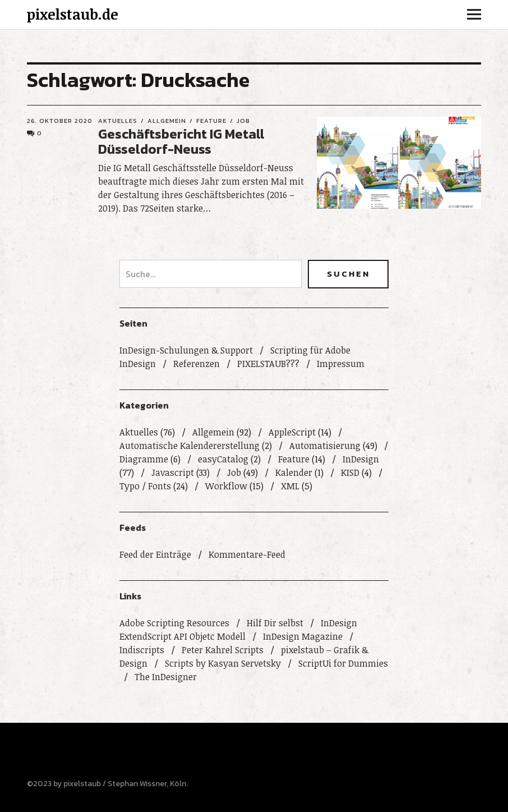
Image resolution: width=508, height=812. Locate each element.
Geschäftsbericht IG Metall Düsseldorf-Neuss (181, 141)
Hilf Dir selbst (275, 623)
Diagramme (144, 459)
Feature (211, 121)
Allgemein (167, 121)
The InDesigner (166, 677)
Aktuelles (118, 121)
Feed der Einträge (155, 554)
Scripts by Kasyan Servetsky (223, 663)
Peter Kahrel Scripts (223, 650)
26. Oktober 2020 (60, 121)
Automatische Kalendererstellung (190, 446)
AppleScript (292, 432)
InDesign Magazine (303, 636)
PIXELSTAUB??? (268, 364)
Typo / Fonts (145, 486)
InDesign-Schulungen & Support (186, 350)
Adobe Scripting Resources (174, 623)
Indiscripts (142, 650)
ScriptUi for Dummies (343, 663)
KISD (350, 472)
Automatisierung (325, 446)
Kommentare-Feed (247, 554)
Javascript (173, 472)
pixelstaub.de (73, 14)
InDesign (361, 459)
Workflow (226, 486)
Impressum (341, 364)
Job (243, 121)
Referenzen (197, 364)
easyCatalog (223, 459)
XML (290, 486)
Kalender (294, 472)
